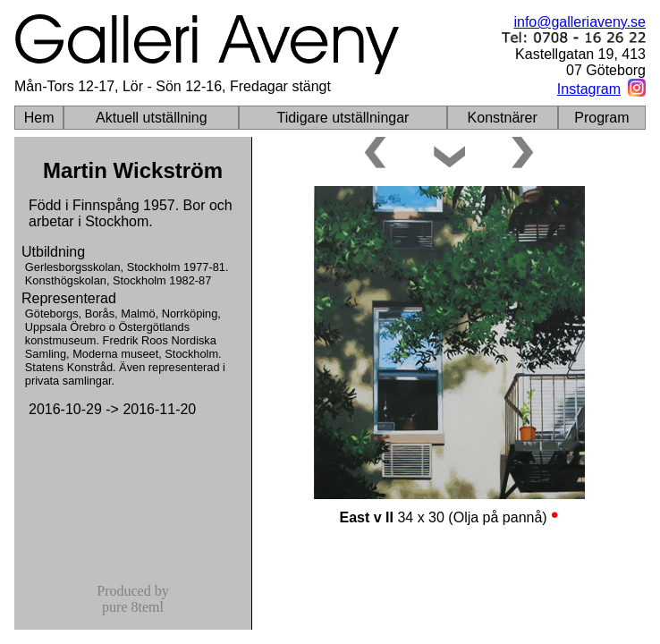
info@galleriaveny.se (580, 22)
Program (601, 118)
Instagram (589, 89)
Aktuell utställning (152, 118)
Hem (39, 118)
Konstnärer (503, 118)
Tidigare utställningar (343, 118)
